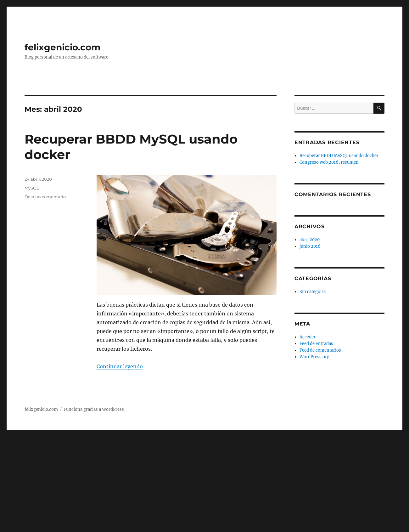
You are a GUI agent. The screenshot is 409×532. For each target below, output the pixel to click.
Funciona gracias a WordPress (94, 409)
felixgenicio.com (62, 47)
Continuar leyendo (120, 366)
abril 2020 (310, 240)
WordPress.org (314, 357)
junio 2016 (310, 246)
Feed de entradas (316, 344)
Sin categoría (313, 292)
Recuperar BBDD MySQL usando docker (339, 156)
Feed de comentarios (320, 350)
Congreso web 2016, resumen (329, 162)
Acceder (308, 337)
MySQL (32, 188)
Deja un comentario (45, 197)
